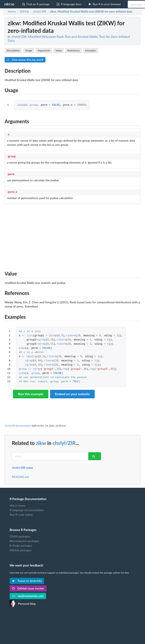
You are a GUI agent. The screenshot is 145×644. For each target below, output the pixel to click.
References (74, 50)
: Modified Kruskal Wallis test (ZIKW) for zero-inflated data (91, 11)
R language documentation (27, 508)
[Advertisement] (72, 235)
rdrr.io (9, 4)
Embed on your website (72, 392)
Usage (29, 50)
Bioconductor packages (24, 539)
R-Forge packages (21, 544)
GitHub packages (21, 548)
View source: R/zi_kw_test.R (25, 60)
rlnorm (71, 334)
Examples (91, 50)
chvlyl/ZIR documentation (18, 424)
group (34, 105)
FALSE (56, 105)
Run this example (31, 392)
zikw (20, 105)
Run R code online (21, 513)
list (30, 334)
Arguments (44, 50)
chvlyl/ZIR (64, 441)
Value (59, 50)
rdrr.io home (17, 504)
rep (54, 334)
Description (13, 50)
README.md (20, 475)
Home (12, 11)
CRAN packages (20, 535)
